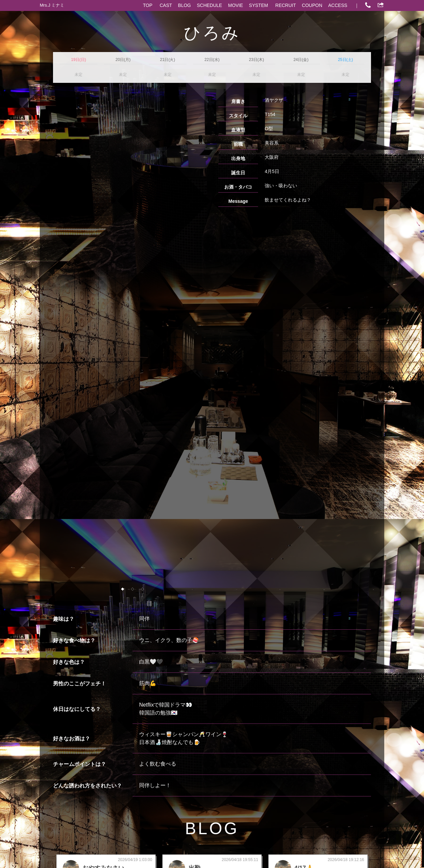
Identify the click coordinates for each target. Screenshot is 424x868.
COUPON (312, 5)
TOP (148, 5)
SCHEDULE (209, 5)
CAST (166, 5)
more (107, 663)
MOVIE (235, 5)
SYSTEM (259, 5)
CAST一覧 (64, 692)
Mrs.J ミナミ (52, 5)
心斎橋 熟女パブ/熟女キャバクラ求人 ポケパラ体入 (253, 854)
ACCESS (338, 5)
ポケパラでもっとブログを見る (339, 692)
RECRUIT (286, 5)
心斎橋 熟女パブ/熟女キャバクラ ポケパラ (163, 854)
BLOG (184, 5)
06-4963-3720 (217, 751)
